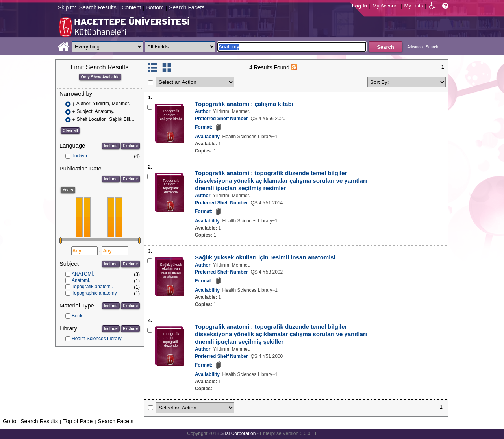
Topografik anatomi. (92, 287)
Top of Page (78, 421)
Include (111, 146)
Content (131, 7)
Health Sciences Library (97, 339)
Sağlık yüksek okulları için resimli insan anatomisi (265, 257)
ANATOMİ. (83, 274)
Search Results (98, 7)
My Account (386, 6)
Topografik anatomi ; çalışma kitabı (244, 104)
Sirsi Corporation (238, 433)
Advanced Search (423, 47)
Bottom (155, 7)
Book (77, 316)
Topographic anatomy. (95, 293)
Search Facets (187, 7)
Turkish (79, 156)
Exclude (130, 146)
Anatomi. (81, 280)
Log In (360, 6)
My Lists (414, 6)
